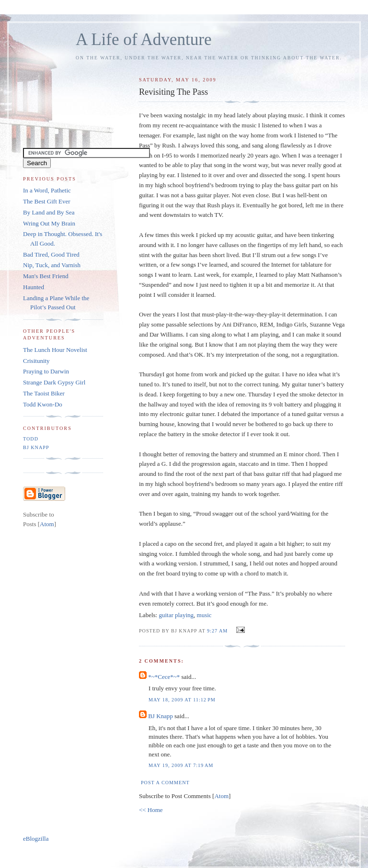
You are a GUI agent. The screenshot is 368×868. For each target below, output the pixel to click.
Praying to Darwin (46, 371)
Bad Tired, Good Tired (51, 254)
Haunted (34, 287)
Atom (221, 796)
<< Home (151, 810)
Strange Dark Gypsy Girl (54, 382)
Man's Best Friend (46, 276)
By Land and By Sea (49, 212)
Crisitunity (36, 361)
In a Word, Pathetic (47, 190)
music (204, 615)
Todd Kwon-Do (43, 404)
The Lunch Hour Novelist (55, 350)
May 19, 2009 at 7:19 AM (181, 765)
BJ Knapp (161, 716)
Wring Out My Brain (49, 223)
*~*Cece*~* (164, 677)
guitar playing (176, 615)
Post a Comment (165, 783)
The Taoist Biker (44, 393)
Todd (31, 439)
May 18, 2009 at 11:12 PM (182, 700)
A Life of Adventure (144, 39)
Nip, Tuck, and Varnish (52, 265)
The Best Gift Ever (47, 201)
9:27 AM (218, 631)
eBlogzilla (36, 839)
